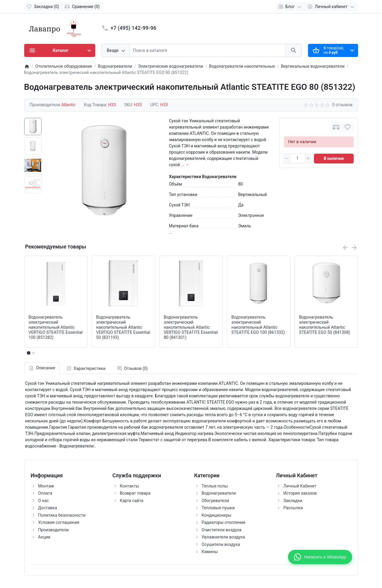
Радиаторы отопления (224, 522)
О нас (44, 501)
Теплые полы (215, 486)
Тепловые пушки (218, 508)
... (171, 232)
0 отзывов (342, 105)
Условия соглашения (59, 522)
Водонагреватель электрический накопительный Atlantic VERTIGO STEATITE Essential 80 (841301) (191, 327)
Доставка (48, 508)
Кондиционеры (217, 515)
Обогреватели (215, 501)
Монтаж (46, 486)
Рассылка (293, 508)
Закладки (293, 501)
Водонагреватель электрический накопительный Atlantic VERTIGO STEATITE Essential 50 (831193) (123, 327)
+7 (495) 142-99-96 (134, 28)
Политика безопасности (62, 515)
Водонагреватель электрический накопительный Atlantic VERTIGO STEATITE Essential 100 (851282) (56, 327)
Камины (210, 552)
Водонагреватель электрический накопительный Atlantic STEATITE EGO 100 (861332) (258, 325)
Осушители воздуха (221, 544)
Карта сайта (132, 501)
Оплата (45, 493)
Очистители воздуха (222, 530)
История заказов (300, 493)
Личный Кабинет (300, 486)
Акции (44, 537)
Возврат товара (135, 493)
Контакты (130, 486)
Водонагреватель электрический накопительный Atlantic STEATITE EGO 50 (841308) (325, 325)
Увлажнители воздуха (223, 537)
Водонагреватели (219, 493)
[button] (33, 353)
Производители (54, 530)
